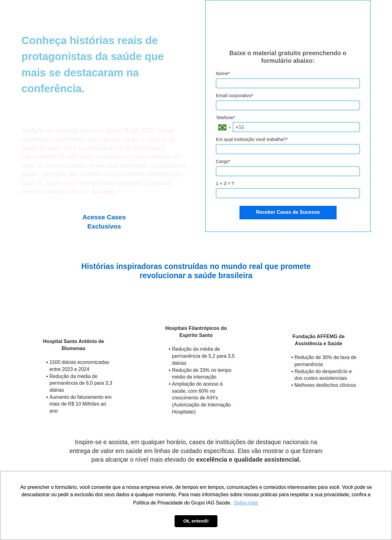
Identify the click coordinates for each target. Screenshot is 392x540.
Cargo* (223, 161)
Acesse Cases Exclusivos (104, 222)
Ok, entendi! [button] (196, 521)
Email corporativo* (235, 95)
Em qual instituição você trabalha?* (252, 139)
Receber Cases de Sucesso (288, 212)
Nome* (223, 73)
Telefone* (226, 117)
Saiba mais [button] (246, 503)
